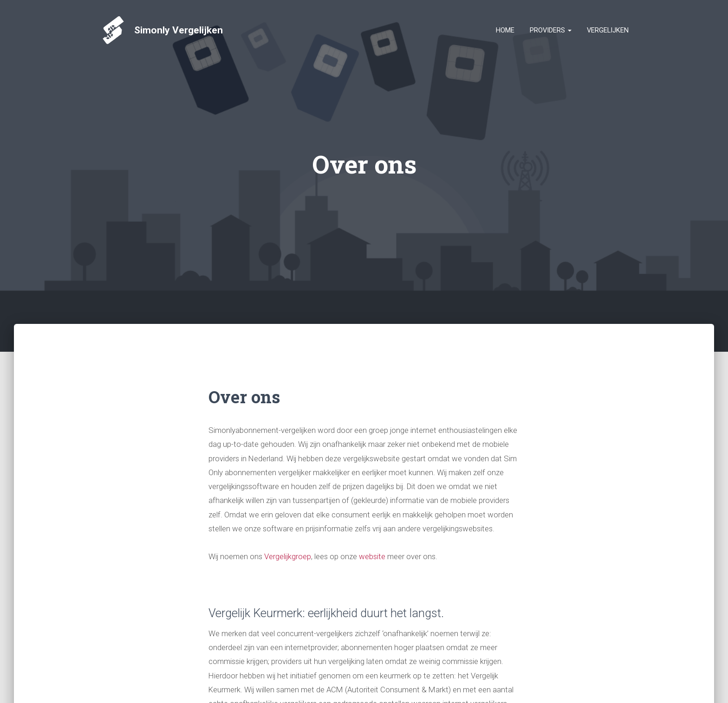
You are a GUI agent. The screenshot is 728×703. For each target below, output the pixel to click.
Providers (551, 30)
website (373, 556)
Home (505, 30)
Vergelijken (608, 30)
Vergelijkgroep (288, 556)
